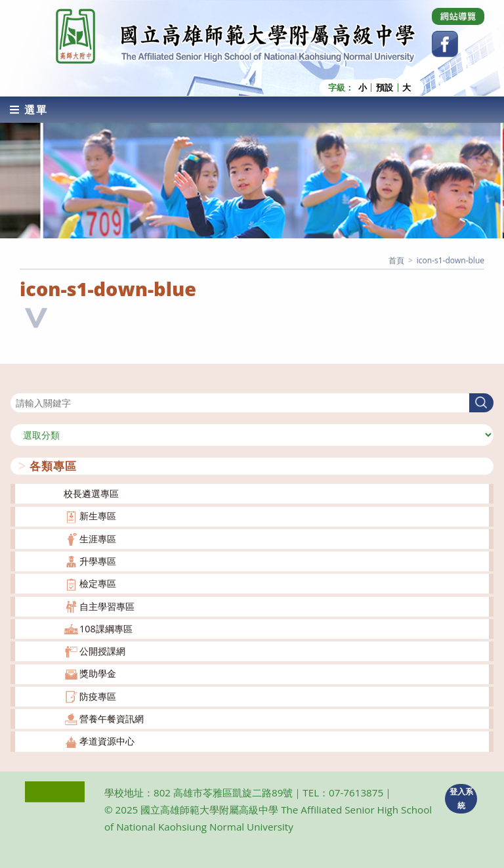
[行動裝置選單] (29, 110)
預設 (385, 88)
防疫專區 (98, 696)
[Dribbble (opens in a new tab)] (458, 16)
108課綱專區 (106, 629)
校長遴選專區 (91, 493)
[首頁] (396, 260)
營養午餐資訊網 (112, 719)
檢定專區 (98, 583)
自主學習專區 (107, 606)
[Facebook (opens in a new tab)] (445, 44)
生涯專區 (98, 539)
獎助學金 (98, 673)
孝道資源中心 (107, 741)
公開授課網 (102, 651)
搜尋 (20, 385)
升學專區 (98, 561)
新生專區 (98, 516)
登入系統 (461, 798)
